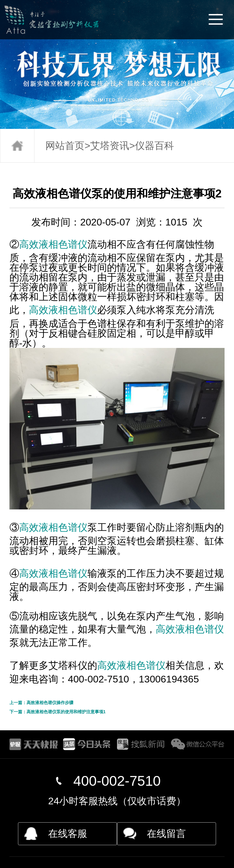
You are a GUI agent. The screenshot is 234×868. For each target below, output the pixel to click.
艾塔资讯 (110, 146)
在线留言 (166, 834)
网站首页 (65, 146)
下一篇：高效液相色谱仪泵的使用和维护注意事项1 (58, 712)
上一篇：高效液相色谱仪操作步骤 (41, 703)
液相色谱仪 (63, 244)
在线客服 (68, 834)
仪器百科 (154, 146)
